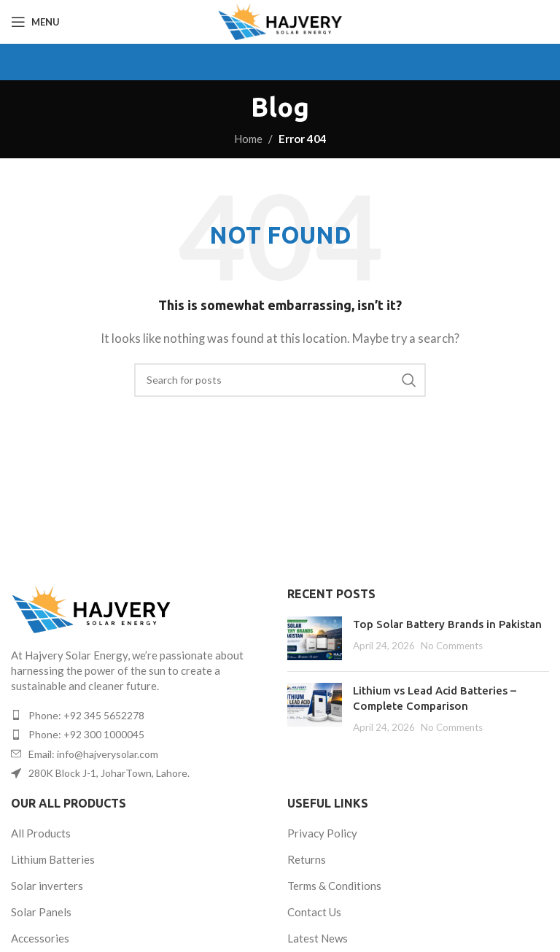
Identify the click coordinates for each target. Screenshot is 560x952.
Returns (307, 859)
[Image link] (91, 608)
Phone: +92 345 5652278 (86, 715)
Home (248, 139)
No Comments (452, 646)
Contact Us (314, 912)
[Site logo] (280, 20)
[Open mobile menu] (35, 22)
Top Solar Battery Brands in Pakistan (447, 624)
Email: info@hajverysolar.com (93, 754)
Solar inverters (47, 886)
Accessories (40, 938)
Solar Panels (41, 912)
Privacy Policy (322, 833)
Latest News (318, 938)
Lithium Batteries (53, 859)
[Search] (280, 380)
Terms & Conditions (334, 886)
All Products (41, 833)
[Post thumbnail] (315, 638)
